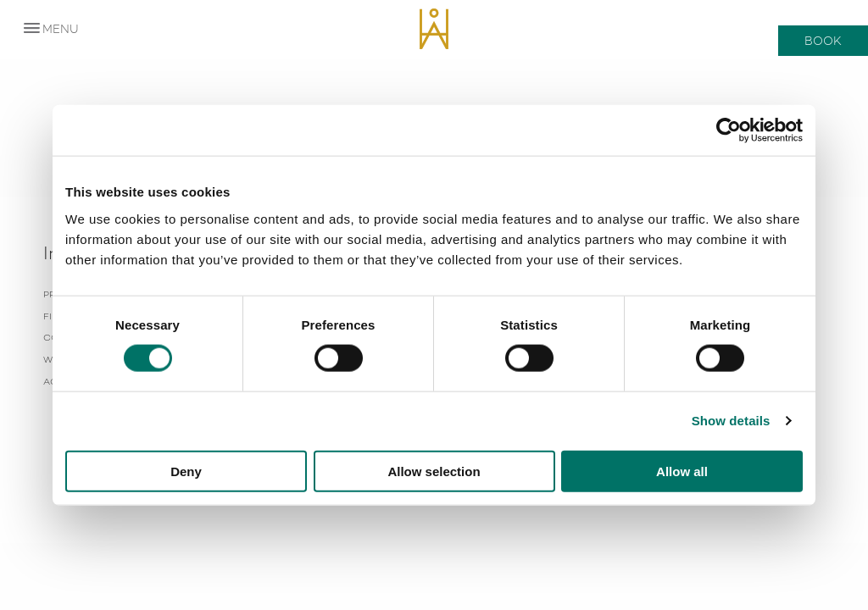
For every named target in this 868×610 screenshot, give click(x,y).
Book (823, 41)
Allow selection (434, 471)
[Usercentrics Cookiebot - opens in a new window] (729, 130)
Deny (186, 471)
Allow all (682, 471)
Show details (731, 421)
